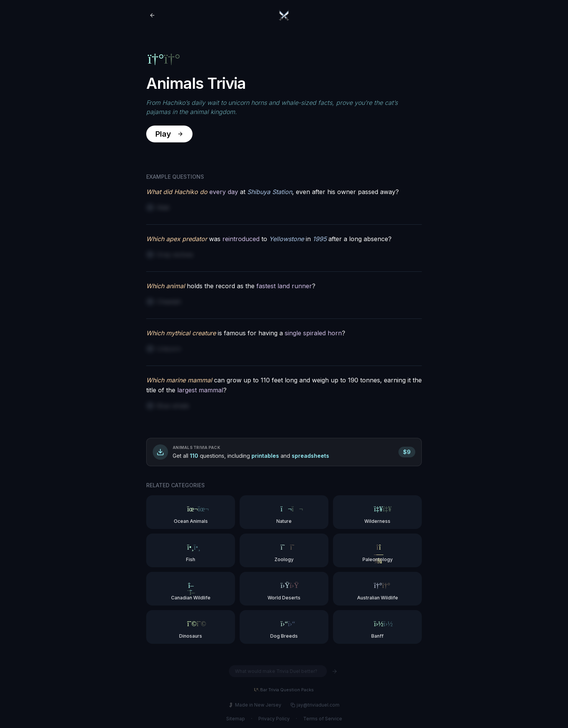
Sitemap (236, 719)
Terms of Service (323, 719)
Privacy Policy (274, 719)
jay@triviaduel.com (315, 705)
